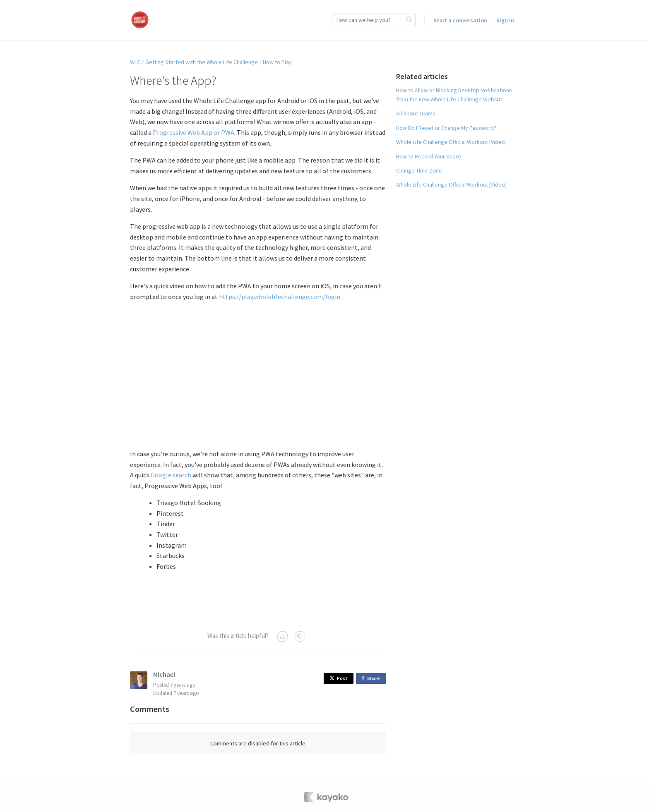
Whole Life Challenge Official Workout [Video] (451, 142)
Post (339, 678)
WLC (135, 62)
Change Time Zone (419, 170)
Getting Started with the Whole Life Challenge (202, 62)
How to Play (277, 62)
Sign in (505, 20)
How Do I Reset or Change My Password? (446, 128)
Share (372, 679)
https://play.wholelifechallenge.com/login (280, 297)
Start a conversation (460, 20)
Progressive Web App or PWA (193, 132)
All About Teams (416, 113)
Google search (171, 475)
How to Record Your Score (429, 156)
